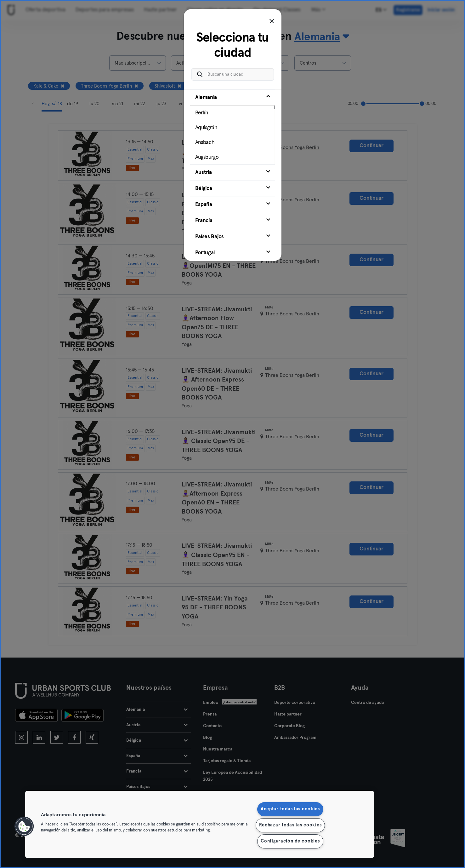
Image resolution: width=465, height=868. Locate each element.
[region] (200, 824)
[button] (24, 826)
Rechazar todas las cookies (290, 825)
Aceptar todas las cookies (290, 809)
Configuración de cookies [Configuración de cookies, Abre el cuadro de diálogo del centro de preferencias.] (290, 841)
